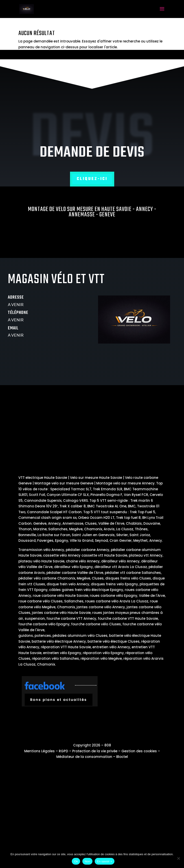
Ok (76, 861)
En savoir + (105, 861)
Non (87, 861)
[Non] (178, 858)
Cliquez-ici (92, 179)
